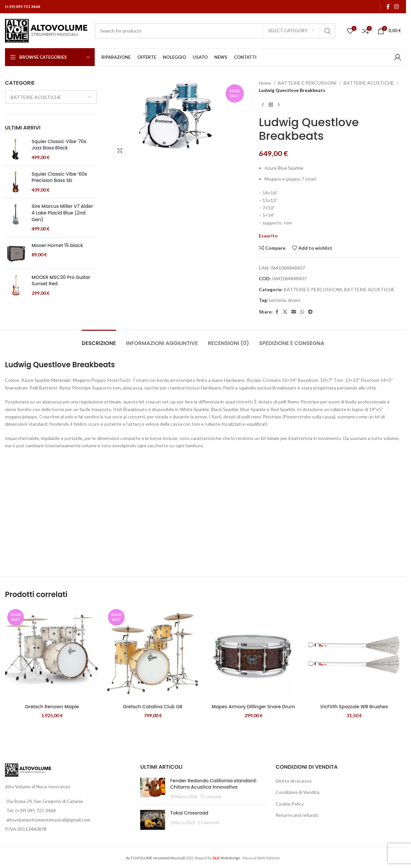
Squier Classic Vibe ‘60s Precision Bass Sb (59, 177)
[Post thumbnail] (153, 789)
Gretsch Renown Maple (52, 707)
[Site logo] (47, 30)
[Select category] (291, 31)
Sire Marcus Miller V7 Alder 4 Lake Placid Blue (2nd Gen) (62, 213)
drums (294, 300)
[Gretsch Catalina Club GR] (153, 654)
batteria (277, 300)
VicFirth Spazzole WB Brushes (354, 707)
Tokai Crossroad (189, 813)
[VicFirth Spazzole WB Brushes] (354, 654)
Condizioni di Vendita (298, 792)
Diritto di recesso (294, 781)
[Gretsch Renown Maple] (52, 654)
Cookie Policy (290, 804)
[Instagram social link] (397, 7)
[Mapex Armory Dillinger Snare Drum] (253, 654)
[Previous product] (263, 105)
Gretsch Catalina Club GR (153, 707)
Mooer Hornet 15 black (57, 246)
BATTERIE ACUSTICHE (369, 83)
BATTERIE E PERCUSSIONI (307, 83)
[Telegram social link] (310, 312)
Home (265, 83)
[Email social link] (294, 312)
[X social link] (285, 312)
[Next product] (279, 105)
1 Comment (211, 797)
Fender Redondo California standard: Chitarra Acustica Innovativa (213, 784)
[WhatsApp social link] (302, 312)
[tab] (99, 340)
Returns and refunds (297, 815)
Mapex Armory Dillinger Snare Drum (253, 707)
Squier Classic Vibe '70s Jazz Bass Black (59, 145)
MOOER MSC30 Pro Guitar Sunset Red (61, 281)
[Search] (215, 31)
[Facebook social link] (388, 7)
